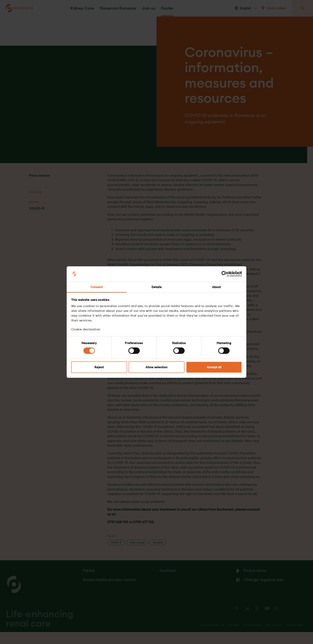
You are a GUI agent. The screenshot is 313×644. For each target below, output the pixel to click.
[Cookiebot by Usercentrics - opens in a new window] (224, 274)
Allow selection (156, 367)
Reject (99, 367)
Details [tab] (157, 287)
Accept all (214, 367)
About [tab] (216, 287)
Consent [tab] (97, 287)
